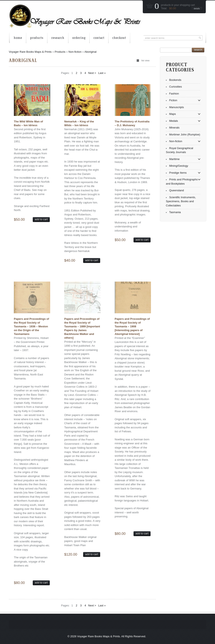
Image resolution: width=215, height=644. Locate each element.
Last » (102, 73)
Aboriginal (90, 52)
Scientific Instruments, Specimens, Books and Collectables (181, 201)
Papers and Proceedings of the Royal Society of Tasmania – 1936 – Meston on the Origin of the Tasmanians (31, 326)
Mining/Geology (179, 166)
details (197, 9)
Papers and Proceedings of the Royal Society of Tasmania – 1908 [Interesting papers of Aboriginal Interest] (132, 326)
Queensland (177, 190)
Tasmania (175, 212)
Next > (92, 73)
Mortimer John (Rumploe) (185, 134)
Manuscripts (177, 107)
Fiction (173, 100)
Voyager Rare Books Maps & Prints (30, 52)
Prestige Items (178, 173)
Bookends (175, 80)
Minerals (174, 128)
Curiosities (176, 87)
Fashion (174, 94)
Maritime (174, 159)
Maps (173, 114)
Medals (174, 121)
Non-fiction (75, 52)
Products (60, 52)
